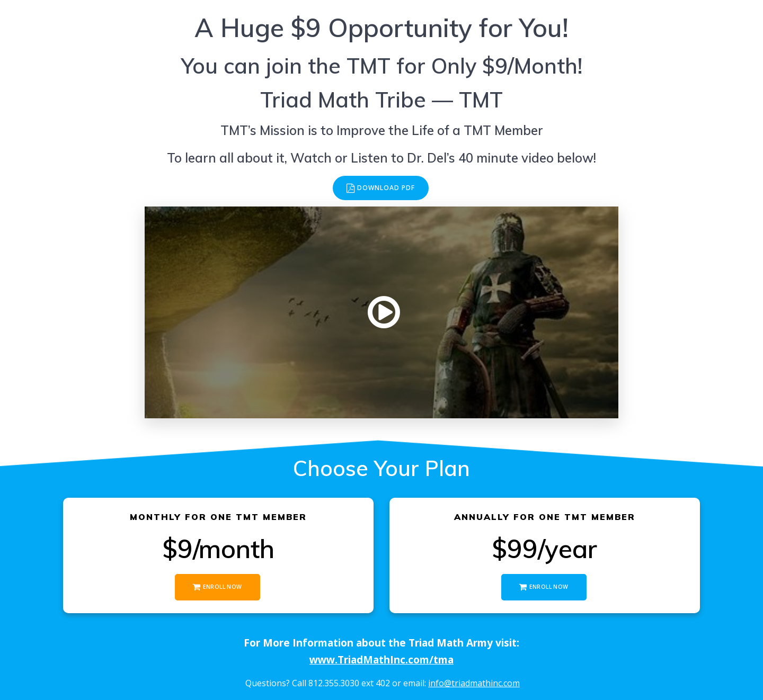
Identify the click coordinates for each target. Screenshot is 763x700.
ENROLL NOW (217, 587)
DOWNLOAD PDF (381, 188)
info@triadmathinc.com (474, 683)
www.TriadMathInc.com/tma (381, 659)
